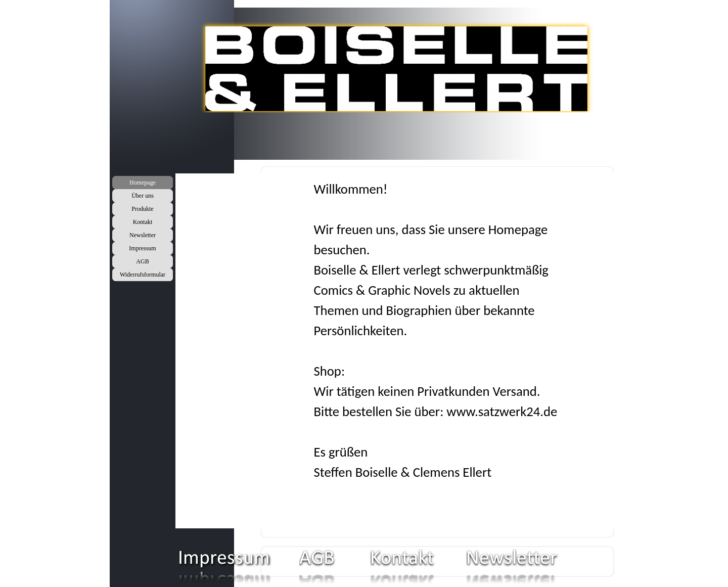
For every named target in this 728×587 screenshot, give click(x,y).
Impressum (142, 248)
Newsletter (143, 235)
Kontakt (143, 222)
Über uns (143, 196)
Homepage (143, 183)
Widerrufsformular (143, 275)
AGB (142, 261)
